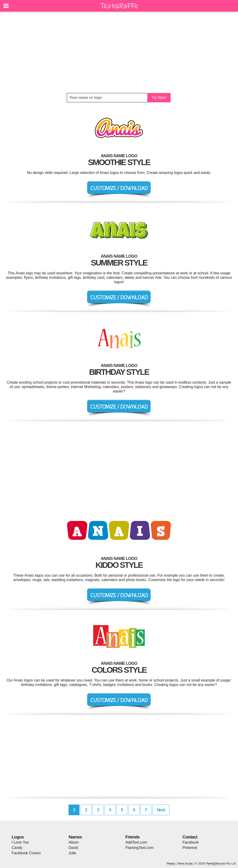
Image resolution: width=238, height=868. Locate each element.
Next (161, 810)
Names (75, 837)
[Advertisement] (119, 52)
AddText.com (136, 842)
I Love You (20, 842)
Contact (190, 837)
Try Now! (159, 98)
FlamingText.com (140, 848)
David (73, 848)
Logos (18, 837)
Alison (74, 842)
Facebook (191, 842)
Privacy (171, 863)
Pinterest (190, 848)
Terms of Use (185, 863)
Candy (17, 848)
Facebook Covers (26, 853)
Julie (72, 853)
